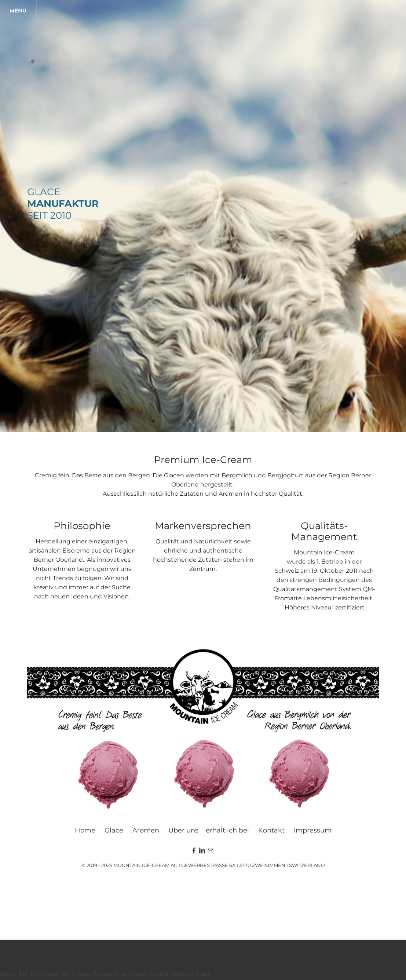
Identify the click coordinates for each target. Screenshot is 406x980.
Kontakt (271, 830)
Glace (114, 830)
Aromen (146, 830)
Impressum (313, 830)
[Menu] (18, 11)
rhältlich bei (229, 830)
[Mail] (211, 851)
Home (85, 830)
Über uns (183, 830)
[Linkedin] (202, 851)
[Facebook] (194, 851)
